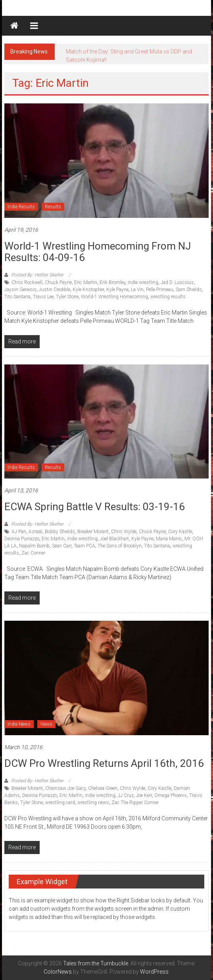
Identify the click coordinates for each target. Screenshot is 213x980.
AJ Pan (19, 532)
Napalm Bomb (34, 546)
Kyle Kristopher (88, 290)
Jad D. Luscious (177, 282)
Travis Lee (43, 297)
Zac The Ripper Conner (135, 803)
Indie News (19, 724)
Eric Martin (86, 282)
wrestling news (93, 803)
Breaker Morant (93, 532)
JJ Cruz (126, 795)
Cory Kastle (180, 532)
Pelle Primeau (160, 290)
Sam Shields (189, 290)
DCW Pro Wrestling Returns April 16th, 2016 (104, 763)
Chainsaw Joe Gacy (65, 788)
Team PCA (84, 546)
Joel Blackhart (114, 539)
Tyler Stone (67, 297)
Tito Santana (17, 297)
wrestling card (60, 803)
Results (53, 207)
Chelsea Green (103, 788)
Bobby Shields (60, 532)
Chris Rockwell (27, 282)
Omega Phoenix (171, 795)
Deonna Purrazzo (22, 539)
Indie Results (21, 207)
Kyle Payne (117, 290)
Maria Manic (169, 539)
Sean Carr (62, 546)
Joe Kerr (144, 795)
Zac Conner (33, 553)
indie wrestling (143, 282)
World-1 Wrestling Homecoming (114, 297)
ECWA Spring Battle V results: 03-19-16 (95, 507)
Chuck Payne (58, 282)
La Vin (137, 290)
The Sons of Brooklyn (120, 546)
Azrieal (35, 532)
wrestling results (168, 297)
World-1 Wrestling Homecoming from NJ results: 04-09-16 (98, 252)
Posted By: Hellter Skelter (37, 275)
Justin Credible (55, 290)
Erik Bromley (112, 282)
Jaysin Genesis (20, 290)
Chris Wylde (124, 532)
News (46, 724)
